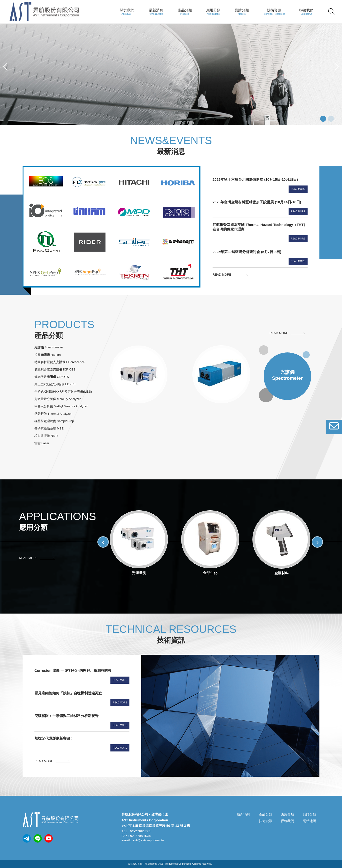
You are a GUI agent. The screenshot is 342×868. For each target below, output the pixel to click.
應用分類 (213, 10)
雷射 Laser (42, 443)
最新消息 (156, 10)
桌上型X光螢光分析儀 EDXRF (55, 384)
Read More (298, 189)
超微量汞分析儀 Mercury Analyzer (58, 399)
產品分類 (185, 10)
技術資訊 (274, 10)
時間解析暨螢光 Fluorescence (60, 362)
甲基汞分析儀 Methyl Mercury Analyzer (61, 406)
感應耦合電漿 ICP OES (55, 369)
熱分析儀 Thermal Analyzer (53, 414)
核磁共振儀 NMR (46, 436)
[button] (5, 67)
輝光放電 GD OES (52, 377)
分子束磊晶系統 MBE (49, 428)
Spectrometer (49, 347)
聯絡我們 (306, 10)
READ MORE (222, 275)
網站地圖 (309, 821)
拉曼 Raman (48, 355)
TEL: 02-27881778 (136, 831)
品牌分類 (242, 10)
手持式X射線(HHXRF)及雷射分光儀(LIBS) (63, 392)
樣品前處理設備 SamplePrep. (55, 421)
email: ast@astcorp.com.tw (143, 840)
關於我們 (127, 10)
